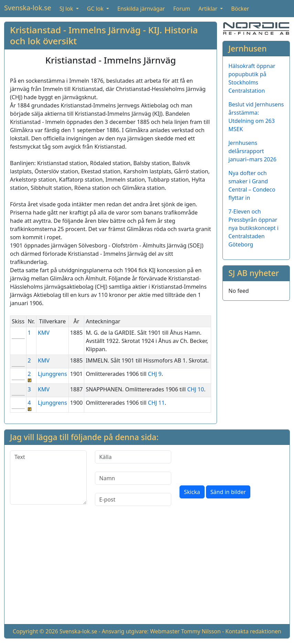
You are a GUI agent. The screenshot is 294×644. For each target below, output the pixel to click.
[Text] (48, 478)
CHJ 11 (156, 403)
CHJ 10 (195, 389)
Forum (182, 9)
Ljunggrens (52, 374)
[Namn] (133, 478)
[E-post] (133, 499)
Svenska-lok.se (28, 8)
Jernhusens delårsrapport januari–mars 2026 (252, 151)
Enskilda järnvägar (141, 9)
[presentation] (232, 464)
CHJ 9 (155, 374)
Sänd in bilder (228, 492)
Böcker (240, 9)
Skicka (192, 492)
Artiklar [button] (209, 9)
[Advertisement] (147, 571)
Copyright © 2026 (35, 631)
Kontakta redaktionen (253, 631)
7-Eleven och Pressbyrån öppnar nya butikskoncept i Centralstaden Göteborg (253, 228)
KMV (44, 333)
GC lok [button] (96, 9)
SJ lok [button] (67, 9)
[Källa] (133, 457)
